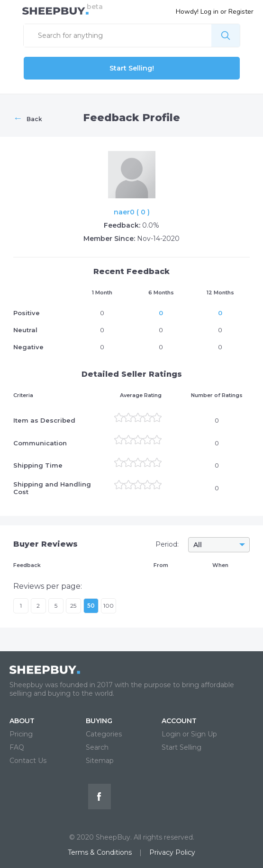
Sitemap (100, 761)
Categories (104, 734)
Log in (209, 12)
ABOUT (22, 721)
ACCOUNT (179, 721)
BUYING (99, 721)
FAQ (17, 747)
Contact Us (28, 761)
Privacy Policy (172, 852)
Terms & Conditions (100, 852)
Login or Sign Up (189, 734)
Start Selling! (132, 68)
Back (28, 118)
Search (97, 747)
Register (241, 12)
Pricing (21, 734)
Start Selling (181, 747)
